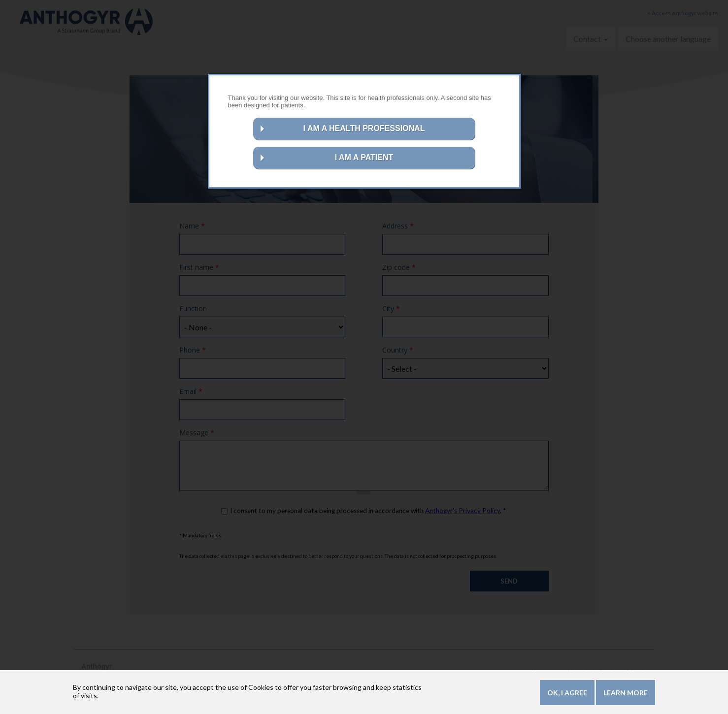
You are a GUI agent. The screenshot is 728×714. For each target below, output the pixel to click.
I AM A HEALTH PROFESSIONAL (364, 128)
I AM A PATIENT (364, 157)
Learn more (626, 695)
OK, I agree (567, 695)
